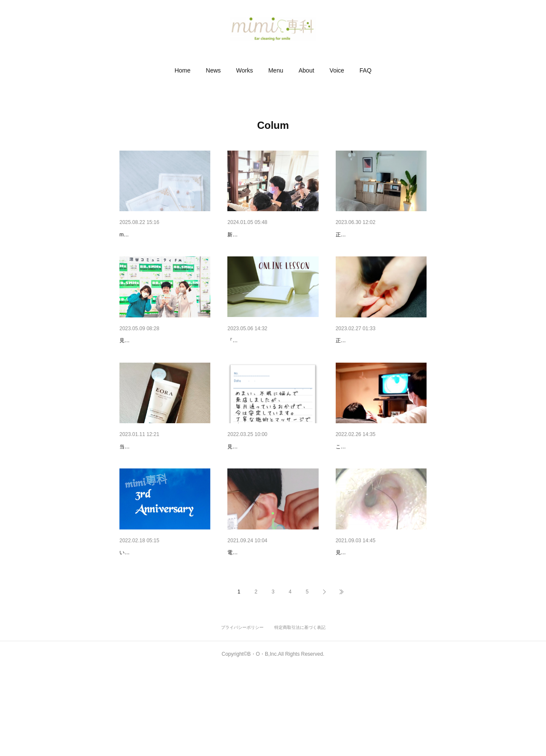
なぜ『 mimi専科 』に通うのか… (271, 491)
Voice (337, 70)
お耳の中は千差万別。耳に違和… (380, 619)
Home (182, 70)
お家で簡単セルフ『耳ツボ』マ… (272, 619)
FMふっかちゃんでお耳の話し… (163, 363)
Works (245, 70)
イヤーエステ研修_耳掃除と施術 (271, 235)
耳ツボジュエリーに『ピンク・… (164, 235)
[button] (182, 70)
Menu (276, 70)
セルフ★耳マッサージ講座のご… (272, 363)
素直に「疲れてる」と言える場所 (380, 491)
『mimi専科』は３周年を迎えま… (165, 619)
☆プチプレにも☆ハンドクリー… (164, 491)
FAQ (366, 70)
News (213, 70)
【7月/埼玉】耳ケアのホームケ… (380, 235)
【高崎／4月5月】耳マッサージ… (381, 363)
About (306, 70)
